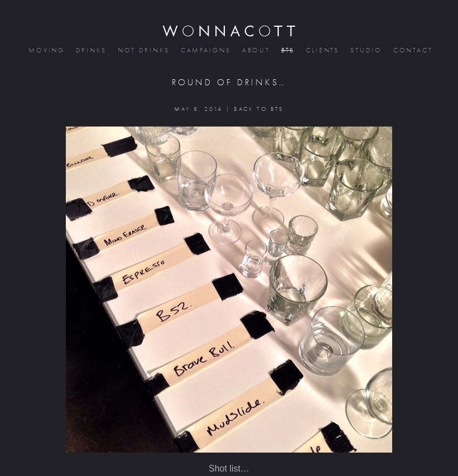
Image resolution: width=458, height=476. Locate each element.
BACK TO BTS (259, 109)
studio (365, 50)
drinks (90, 50)
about (255, 50)
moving (46, 50)
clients (322, 50)
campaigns (205, 50)
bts (287, 50)
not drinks (143, 50)
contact (412, 50)
